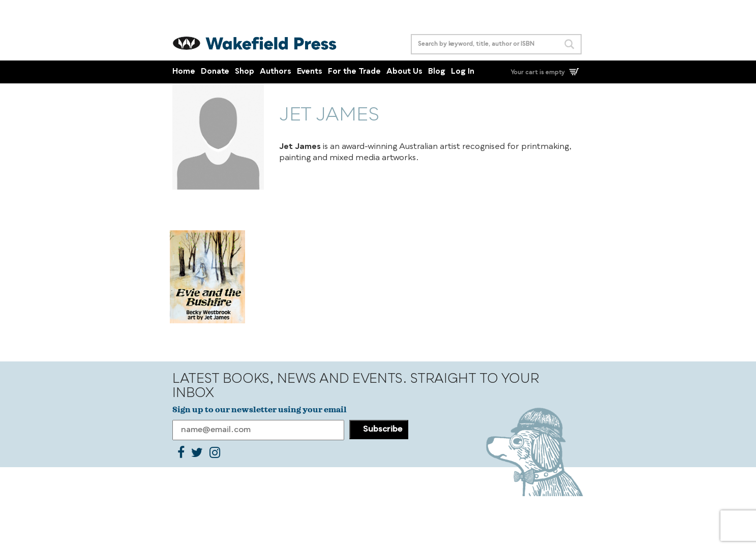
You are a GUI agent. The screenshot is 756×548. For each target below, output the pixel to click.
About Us (404, 72)
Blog (437, 72)
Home (184, 72)
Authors (276, 72)
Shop (245, 72)
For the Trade (354, 72)
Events (310, 72)
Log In (463, 72)
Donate (215, 72)
